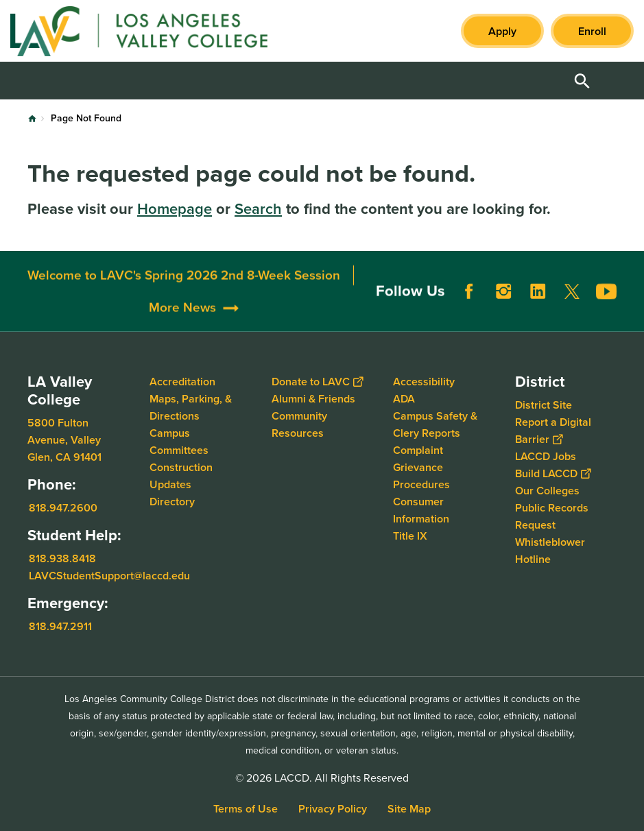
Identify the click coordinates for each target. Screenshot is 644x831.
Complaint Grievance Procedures (421, 467)
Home (32, 119)
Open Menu (617, 81)
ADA (404, 399)
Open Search (582, 81)
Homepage (175, 209)
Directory (172, 502)
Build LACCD (553, 473)
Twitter (572, 317)
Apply (502, 31)
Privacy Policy (333, 809)
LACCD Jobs (546, 456)
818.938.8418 (62, 558)
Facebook (469, 317)
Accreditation (182, 382)
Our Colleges (547, 491)
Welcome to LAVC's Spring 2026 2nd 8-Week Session (184, 301)
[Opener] (630, 318)
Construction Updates (181, 476)
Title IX (410, 536)
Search (258, 209)
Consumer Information (421, 510)
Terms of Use (246, 809)
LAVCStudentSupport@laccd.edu (109, 576)
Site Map (409, 809)
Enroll (592, 31)
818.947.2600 (63, 508)
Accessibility (424, 382)
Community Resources (299, 424)
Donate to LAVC (317, 382)
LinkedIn (538, 317)
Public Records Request (552, 516)
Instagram (503, 317)
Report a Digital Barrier (553, 431)
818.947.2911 (60, 626)
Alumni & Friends (313, 399)
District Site (544, 405)
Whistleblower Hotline (550, 551)
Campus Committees (179, 442)
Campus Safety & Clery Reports (435, 424)
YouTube (606, 317)
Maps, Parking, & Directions (191, 407)
